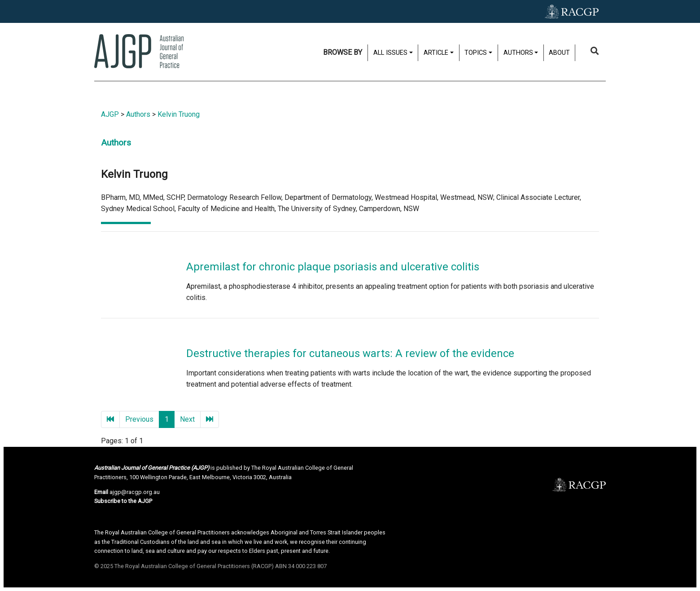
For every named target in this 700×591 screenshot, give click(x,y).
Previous (139, 419)
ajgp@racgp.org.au (135, 492)
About (559, 53)
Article (436, 53)
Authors (518, 53)
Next (187, 419)
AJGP (110, 114)
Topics (476, 53)
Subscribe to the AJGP (123, 501)
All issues (390, 53)
